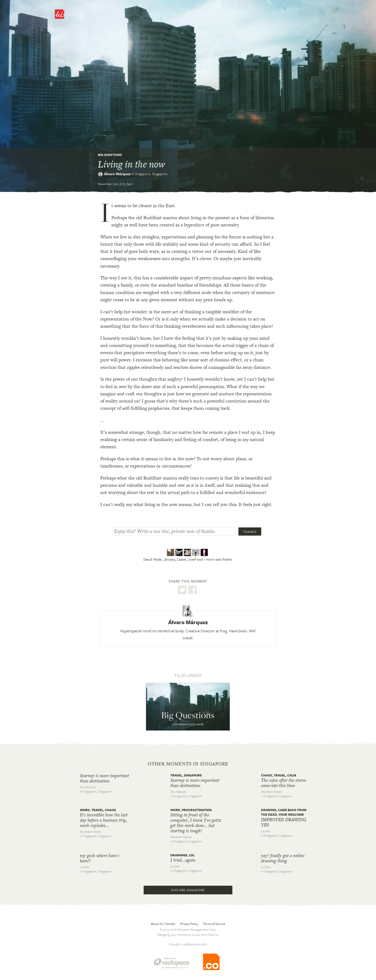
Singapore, (151, 174)
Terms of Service (214, 924)
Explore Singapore (188, 890)
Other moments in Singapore (188, 764)
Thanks (250, 532)
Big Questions (110, 155)
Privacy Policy (189, 924)
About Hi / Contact (163, 924)
